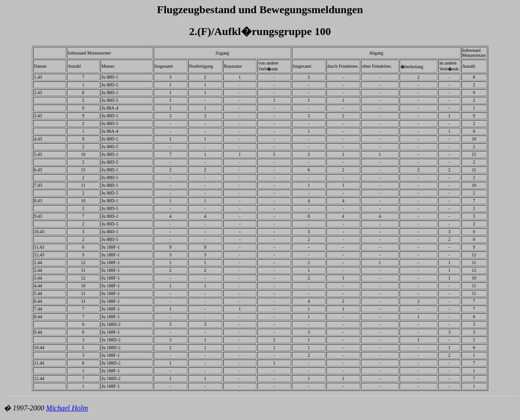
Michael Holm (67, 408)
